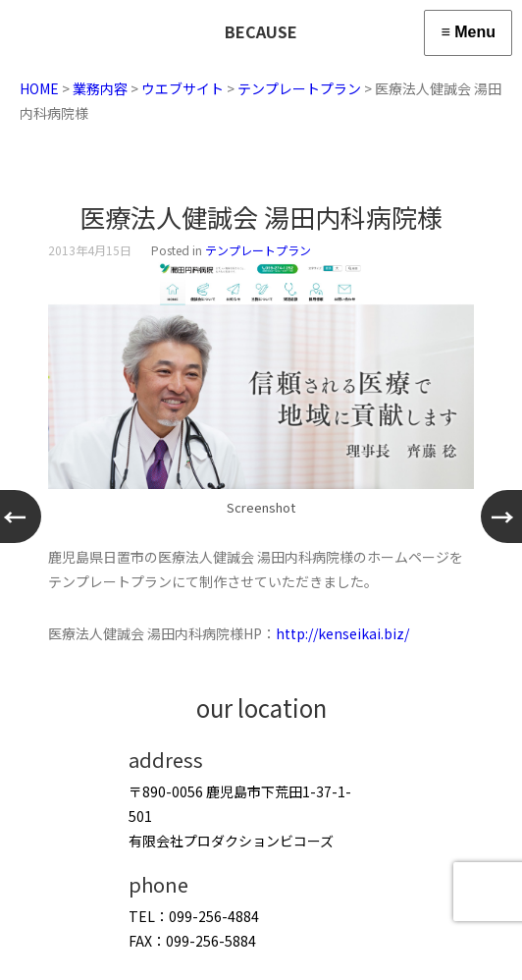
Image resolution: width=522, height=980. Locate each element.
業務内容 (100, 88)
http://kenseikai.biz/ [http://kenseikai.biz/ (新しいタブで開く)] (342, 633)
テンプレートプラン (299, 88)
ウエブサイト (183, 88)
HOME (39, 88)
